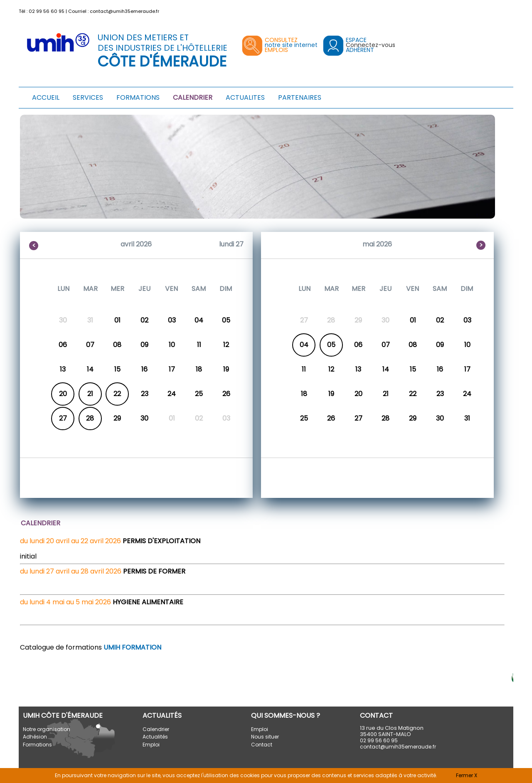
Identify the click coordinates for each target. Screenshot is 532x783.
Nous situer (265, 737)
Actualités (155, 737)
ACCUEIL (46, 97)
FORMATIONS (138, 97)
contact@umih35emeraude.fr (124, 11)
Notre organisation (47, 729)
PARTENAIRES (300, 97)
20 (63, 394)
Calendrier (156, 729)
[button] (508, 9)
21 (90, 394)
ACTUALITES (245, 97)
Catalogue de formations (91, 647)
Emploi (151, 745)
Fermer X (467, 775)
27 (63, 418)
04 (304, 345)
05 (331, 345)
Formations (37, 745)
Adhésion (35, 737)
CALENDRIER (193, 97)
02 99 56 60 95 (47, 11)
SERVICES (88, 97)
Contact (262, 745)
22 (117, 394)
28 (90, 418)
